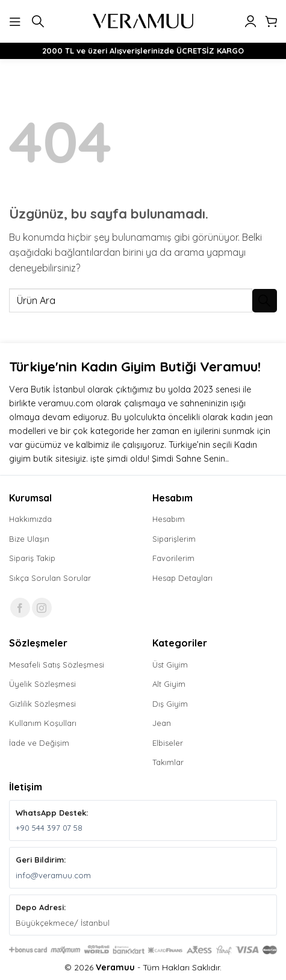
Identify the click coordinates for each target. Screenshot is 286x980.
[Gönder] (265, 301)
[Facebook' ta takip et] (20, 608)
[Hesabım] (250, 21)
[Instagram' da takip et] (42, 608)
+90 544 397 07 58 (49, 828)
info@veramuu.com (53, 875)
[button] (16, 21)
